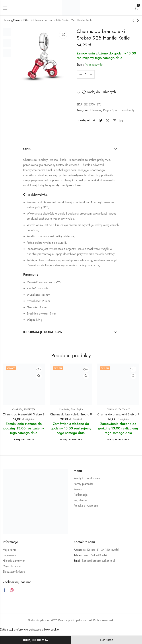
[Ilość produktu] (86, 74)
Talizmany (124, 409)
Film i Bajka (77, 409)
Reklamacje (81, 495)
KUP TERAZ (107, 640)
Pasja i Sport (111, 110)
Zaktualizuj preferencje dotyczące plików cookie (29, 630)
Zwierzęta (30, 409)
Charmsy (96, 110)
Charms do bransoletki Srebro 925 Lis (28, 414)
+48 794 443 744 (96, 555)
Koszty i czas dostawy (87, 478)
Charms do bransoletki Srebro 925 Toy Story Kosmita (85, 414)
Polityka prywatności (86, 506)
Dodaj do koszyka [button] (24, 440)
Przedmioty (127, 110)
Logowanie (9, 555)
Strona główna (11, 20)
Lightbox (63, 35)
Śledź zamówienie (14, 572)
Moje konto (10, 550)
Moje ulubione (12, 566)
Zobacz (39, 376)
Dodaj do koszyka (36, 640)
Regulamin (80, 500)
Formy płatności (83, 484)
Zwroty (78, 489)
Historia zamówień (14, 561)
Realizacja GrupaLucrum (73, 620)
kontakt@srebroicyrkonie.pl (99, 561)
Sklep (27, 20)
